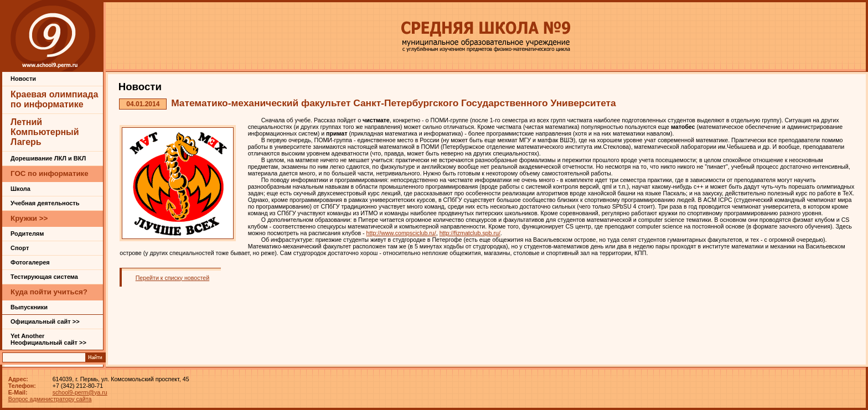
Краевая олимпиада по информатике (54, 99)
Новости (23, 79)
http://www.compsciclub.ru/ (401, 233)
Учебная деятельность (45, 203)
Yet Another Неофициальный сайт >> (48, 339)
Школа (20, 189)
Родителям (27, 233)
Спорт (20, 248)
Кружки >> (29, 218)
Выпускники (29, 307)
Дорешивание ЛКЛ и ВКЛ (48, 158)
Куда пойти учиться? (49, 292)
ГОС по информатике (50, 173)
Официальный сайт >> (45, 321)
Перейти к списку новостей (173, 278)
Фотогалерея (30, 262)
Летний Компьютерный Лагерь (45, 132)
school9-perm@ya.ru (80, 392)
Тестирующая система (44, 277)
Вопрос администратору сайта (50, 399)
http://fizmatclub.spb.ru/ (470, 233)
